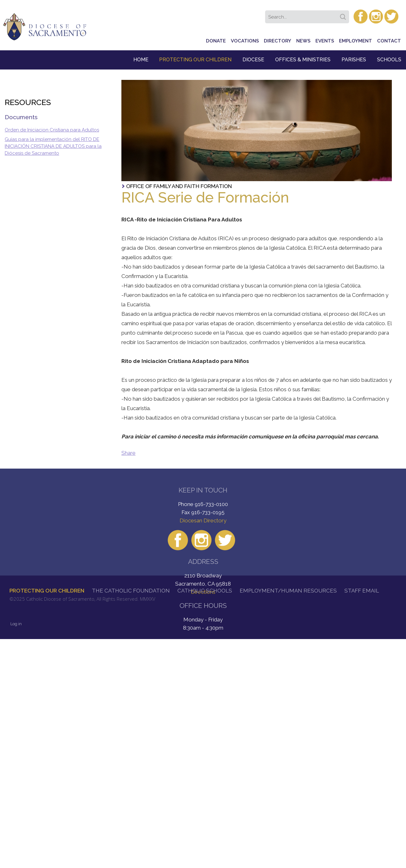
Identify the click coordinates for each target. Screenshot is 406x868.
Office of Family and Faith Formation (179, 186)
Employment (356, 41)
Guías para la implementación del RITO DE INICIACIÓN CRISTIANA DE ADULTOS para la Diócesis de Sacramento (53, 146)
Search (344, 15)
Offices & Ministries (303, 60)
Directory (278, 41)
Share (128, 453)
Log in (16, 624)
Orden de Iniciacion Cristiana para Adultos (52, 130)
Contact (389, 41)
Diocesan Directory (203, 520)
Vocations (245, 41)
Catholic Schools (205, 591)
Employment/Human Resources (288, 591)
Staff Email (362, 591)
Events (325, 41)
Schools (389, 60)
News (303, 41)
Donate (216, 41)
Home (141, 60)
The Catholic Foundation (131, 591)
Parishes (354, 60)
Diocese (253, 60)
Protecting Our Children (195, 60)
